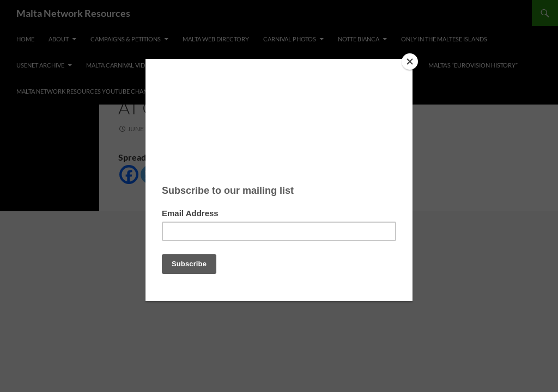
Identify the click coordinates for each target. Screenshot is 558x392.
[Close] (410, 62)
